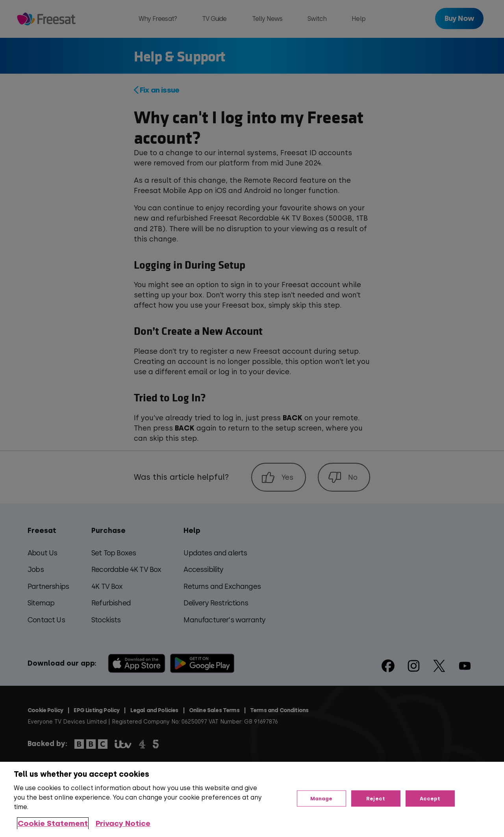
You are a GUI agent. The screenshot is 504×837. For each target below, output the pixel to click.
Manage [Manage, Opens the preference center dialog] (321, 798)
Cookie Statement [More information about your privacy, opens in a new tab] (53, 823)
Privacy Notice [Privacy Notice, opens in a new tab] (123, 823)
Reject (376, 798)
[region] (252, 799)
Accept (430, 798)
